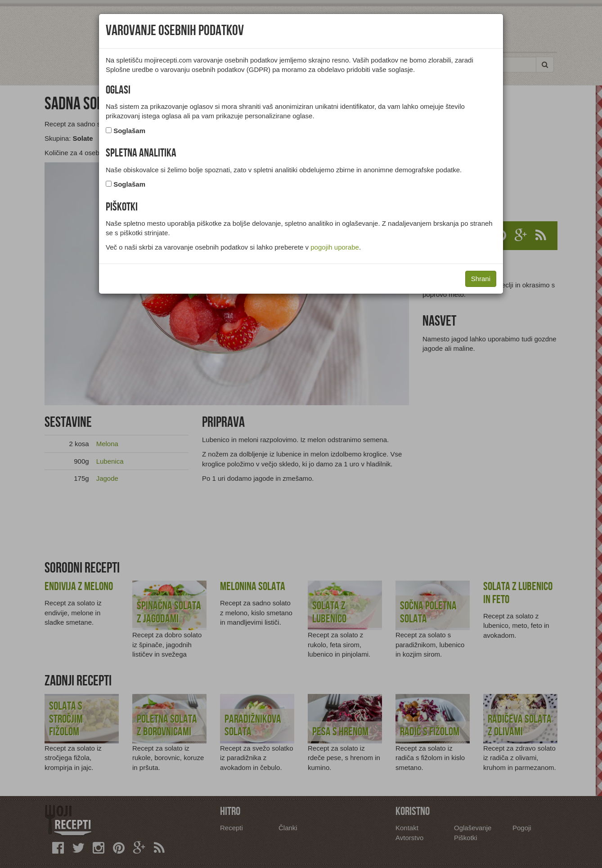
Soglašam (129, 131)
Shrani (481, 279)
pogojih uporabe (335, 247)
